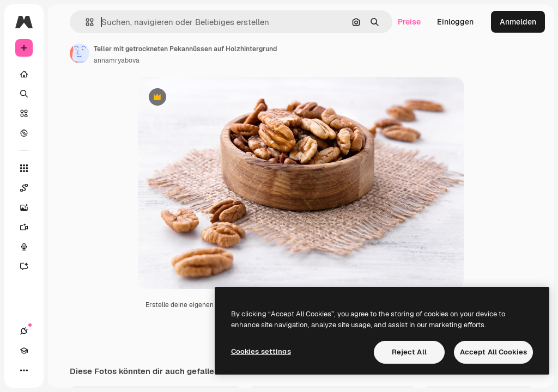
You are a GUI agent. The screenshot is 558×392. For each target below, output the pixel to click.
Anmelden (518, 22)
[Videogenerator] (29, 227)
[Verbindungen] (24, 331)
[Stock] (24, 113)
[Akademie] (24, 351)
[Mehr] (24, 370)
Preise (409, 22)
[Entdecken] (24, 133)
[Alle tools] (24, 168)
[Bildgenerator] (29, 207)
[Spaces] (29, 188)
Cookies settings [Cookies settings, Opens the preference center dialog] (261, 351)
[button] (85, 22)
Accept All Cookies (493, 352)
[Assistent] (29, 266)
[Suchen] (24, 94)
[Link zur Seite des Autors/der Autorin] (80, 53)
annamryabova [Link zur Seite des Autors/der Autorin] (117, 60)
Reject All (409, 352)
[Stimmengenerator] (29, 247)
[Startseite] (24, 74)
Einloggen (455, 22)
